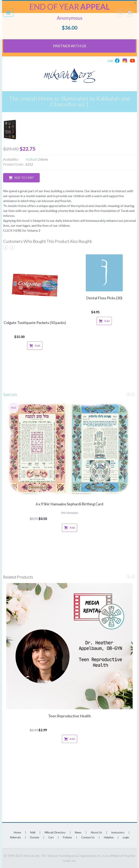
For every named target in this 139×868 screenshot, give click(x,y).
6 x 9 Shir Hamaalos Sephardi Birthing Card (69, 504)
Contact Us (88, 837)
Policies (67, 837)
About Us (96, 832)
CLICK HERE (12, 230)
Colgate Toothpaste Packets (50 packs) (35, 323)
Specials (10, 394)
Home (17, 832)
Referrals (15, 837)
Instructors (118, 832)
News (78, 832)
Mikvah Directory (55, 832)
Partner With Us (69, 46)
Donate (35, 837)
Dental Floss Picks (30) (104, 298)
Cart (51, 837)
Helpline (109, 837)
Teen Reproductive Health (69, 716)
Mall (33, 832)
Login (126, 837)
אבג (110, 61)
